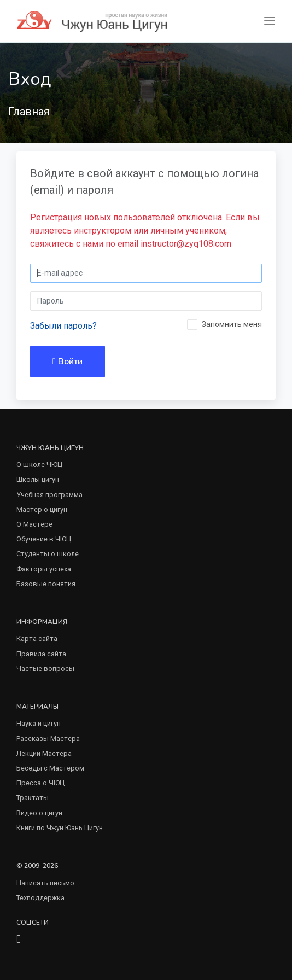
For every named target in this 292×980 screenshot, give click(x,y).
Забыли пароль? (63, 326)
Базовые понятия (46, 584)
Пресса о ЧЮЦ (40, 783)
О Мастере (34, 524)
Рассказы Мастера (48, 739)
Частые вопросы (45, 669)
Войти (68, 361)
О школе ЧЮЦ (39, 465)
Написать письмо (45, 883)
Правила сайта (41, 654)
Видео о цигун (39, 813)
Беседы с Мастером (50, 768)
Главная (29, 112)
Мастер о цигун (42, 509)
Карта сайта (37, 638)
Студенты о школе (48, 554)
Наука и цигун (39, 723)
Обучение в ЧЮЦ (44, 539)
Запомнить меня (232, 324)
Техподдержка (40, 898)
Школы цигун (38, 479)
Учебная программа (49, 495)
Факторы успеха (44, 569)
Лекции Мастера (44, 753)
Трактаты (33, 798)
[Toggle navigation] (270, 21)
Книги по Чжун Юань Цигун (60, 828)
